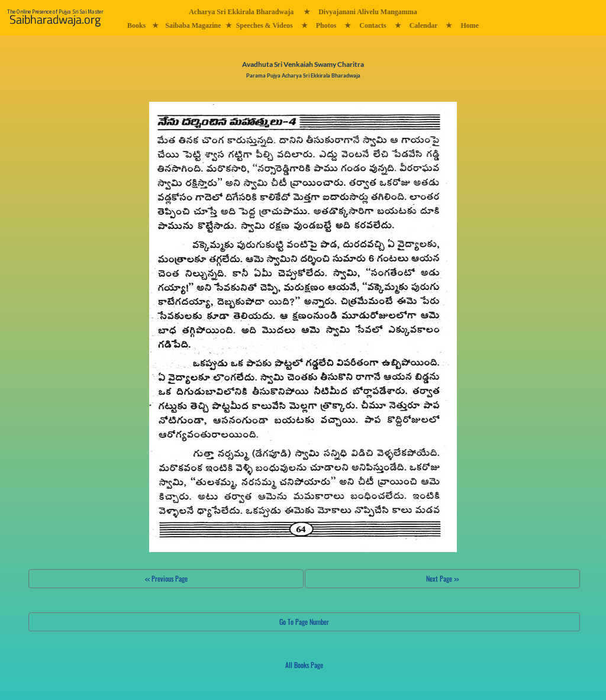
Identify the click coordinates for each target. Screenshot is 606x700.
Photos (326, 25)
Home (470, 25)
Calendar (424, 25)
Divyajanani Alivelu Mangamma (368, 12)
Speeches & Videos (265, 25)
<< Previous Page (166, 578)
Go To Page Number (304, 622)
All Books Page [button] (304, 665)
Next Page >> (442, 578)
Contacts (373, 25)
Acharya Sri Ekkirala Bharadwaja (241, 12)
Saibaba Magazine (193, 25)
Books (136, 25)
